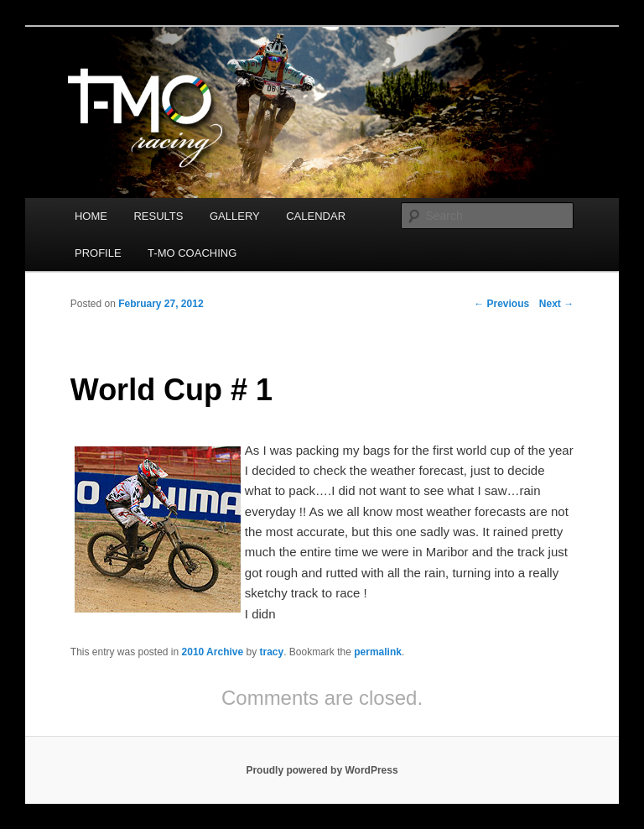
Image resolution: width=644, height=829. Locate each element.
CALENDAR (316, 216)
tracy (271, 652)
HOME (91, 216)
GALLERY (235, 216)
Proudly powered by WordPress (322, 770)
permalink (378, 652)
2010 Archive (213, 652)
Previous (501, 304)
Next (556, 304)
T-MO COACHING (192, 253)
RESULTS (158, 216)
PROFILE (98, 253)
